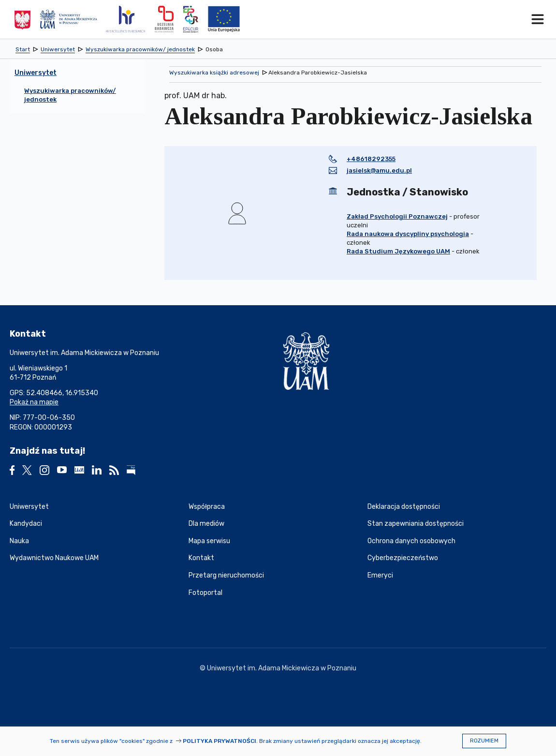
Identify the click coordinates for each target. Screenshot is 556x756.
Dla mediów (206, 524)
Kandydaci (26, 524)
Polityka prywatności (219, 741)
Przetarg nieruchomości (226, 575)
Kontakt (201, 558)
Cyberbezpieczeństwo (403, 558)
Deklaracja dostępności (404, 507)
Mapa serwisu (209, 541)
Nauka (19, 541)
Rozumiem (484, 741)
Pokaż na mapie (34, 402)
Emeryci (380, 575)
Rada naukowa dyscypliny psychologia (408, 234)
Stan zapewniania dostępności (416, 524)
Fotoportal (205, 593)
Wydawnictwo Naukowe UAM (54, 558)
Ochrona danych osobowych (411, 541)
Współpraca (207, 507)
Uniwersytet (29, 507)
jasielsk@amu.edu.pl (379, 170)
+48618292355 (371, 159)
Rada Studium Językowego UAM (398, 251)
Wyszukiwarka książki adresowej (214, 73)
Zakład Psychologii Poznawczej (397, 216)
